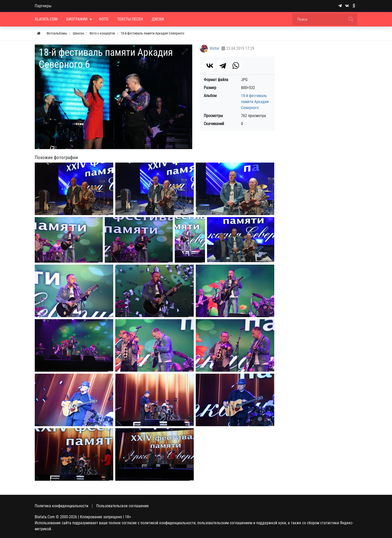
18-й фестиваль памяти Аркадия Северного (255, 102)
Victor (214, 48)
